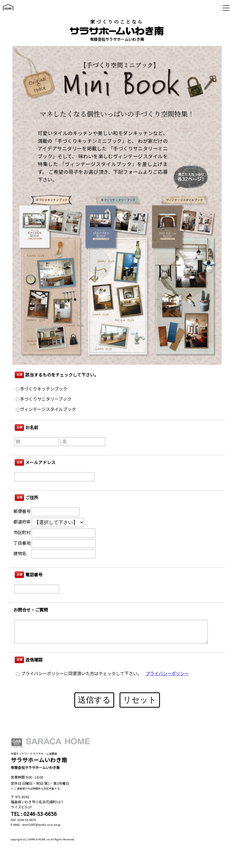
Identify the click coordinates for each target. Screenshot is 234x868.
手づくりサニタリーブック (44, 399)
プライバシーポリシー (167, 674)
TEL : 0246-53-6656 (34, 814)
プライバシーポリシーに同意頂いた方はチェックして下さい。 (79, 674)
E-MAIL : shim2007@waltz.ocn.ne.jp (36, 824)
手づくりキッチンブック (42, 389)
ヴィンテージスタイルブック (46, 409)
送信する (94, 700)
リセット (140, 700)
